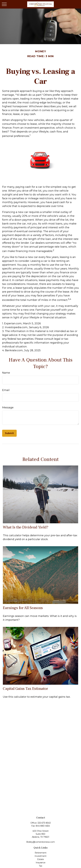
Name (6, 373)
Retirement (41, 853)
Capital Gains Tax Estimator (25, 689)
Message (8, 408)
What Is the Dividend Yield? (26, 527)
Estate (41, 859)
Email (6, 390)
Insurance (41, 863)
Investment (40, 856)
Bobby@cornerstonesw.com (41, 842)
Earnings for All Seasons (23, 608)
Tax (40, 866)
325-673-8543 (44, 823)
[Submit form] (9, 433)
